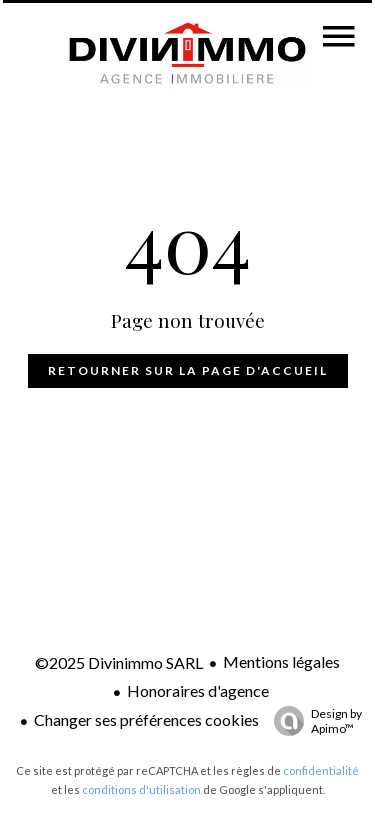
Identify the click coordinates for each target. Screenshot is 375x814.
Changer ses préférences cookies (146, 719)
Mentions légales (281, 661)
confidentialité (321, 770)
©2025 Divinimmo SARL (119, 662)
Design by (313, 721)
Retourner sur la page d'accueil (188, 370)
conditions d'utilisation (141, 789)
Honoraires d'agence (198, 690)
